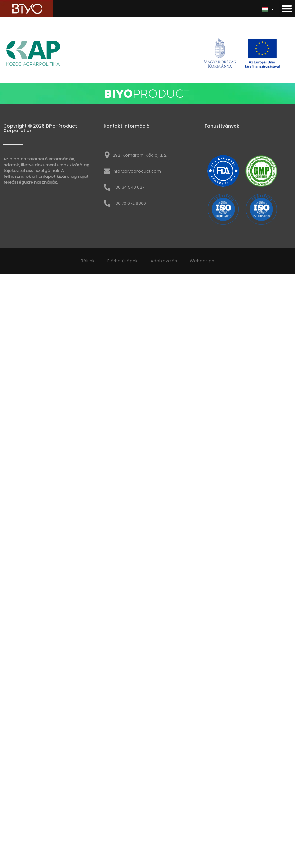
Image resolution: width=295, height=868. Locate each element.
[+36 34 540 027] (107, 187)
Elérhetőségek (123, 261)
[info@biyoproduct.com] (107, 171)
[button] (287, 9)
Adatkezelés (164, 261)
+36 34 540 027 (129, 187)
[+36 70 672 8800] (107, 203)
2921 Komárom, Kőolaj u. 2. (140, 155)
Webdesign (202, 261)
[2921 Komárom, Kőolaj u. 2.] (107, 155)
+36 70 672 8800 (129, 203)
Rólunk (88, 261)
